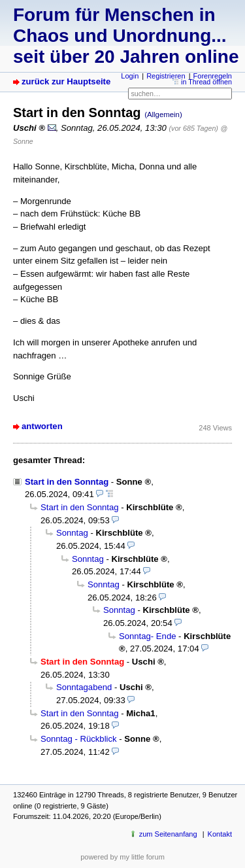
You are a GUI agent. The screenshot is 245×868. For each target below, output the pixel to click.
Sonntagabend (84, 687)
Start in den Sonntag (67, 482)
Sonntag (72, 533)
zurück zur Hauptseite (66, 81)
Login (130, 76)
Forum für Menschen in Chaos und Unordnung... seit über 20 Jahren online (126, 36)
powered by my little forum (122, 857)
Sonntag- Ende (147, 636)
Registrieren (166, 76)
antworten (42, 426)
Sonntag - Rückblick (79, 739)
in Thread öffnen (206, 82)
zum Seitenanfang (168, 834)
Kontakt (220, 834)
